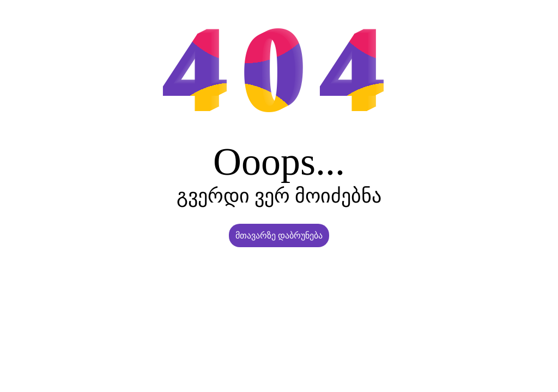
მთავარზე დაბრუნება (279, 235)
